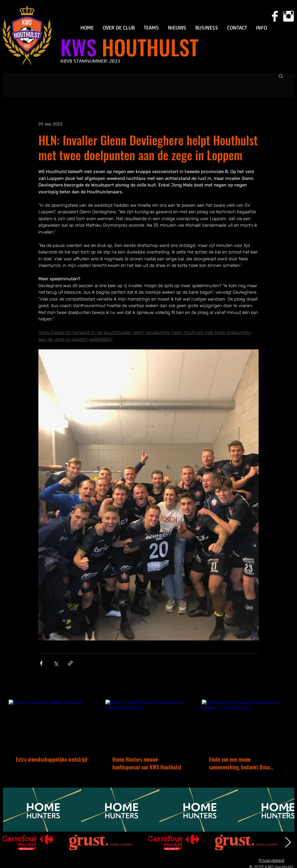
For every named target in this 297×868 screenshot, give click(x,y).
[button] (119, 28)
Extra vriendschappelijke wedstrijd (52, 759)
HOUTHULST (148, 47)
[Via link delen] (70, 663)
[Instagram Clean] (289, 16)
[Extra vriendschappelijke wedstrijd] (52, 724)
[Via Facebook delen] (41, 663)
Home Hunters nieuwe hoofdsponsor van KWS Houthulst (147, 763)
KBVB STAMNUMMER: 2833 (90, 61)
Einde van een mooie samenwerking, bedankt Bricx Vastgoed (240, 763)
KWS (79, 47)
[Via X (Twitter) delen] (56, 663)
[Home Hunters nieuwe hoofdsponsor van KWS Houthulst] (149, 724)
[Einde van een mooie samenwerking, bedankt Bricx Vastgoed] (245, 724)
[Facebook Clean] (275, 16)
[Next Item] (288, 809)
